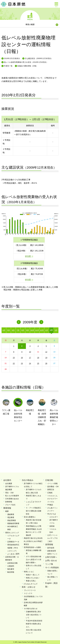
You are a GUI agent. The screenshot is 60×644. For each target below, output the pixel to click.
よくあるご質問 (13, 554)
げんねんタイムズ (31, 584)
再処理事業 (12, 520)
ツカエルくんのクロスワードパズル (52, 499)
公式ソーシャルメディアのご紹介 (52, 538)
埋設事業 (11, 517)
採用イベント (52, 554)
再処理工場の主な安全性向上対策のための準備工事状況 (33, 541)
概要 (7, 511)
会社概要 (9, 483)
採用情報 (49, 544)
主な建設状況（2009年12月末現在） (39, 58)
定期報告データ (13, 542)
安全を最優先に (30, 517)
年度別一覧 (8, 66)
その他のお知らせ (31, 609)
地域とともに (29, 572)
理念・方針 (10, 493)
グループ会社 (10, 505)
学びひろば (52, 514)
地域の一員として (33, 575)
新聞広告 (51, 490)
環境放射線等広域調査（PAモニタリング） (13, 548)
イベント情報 (52, 483)
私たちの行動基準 (12, 496)
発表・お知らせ (29, 587)
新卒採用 (51, 548)
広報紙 (50, 493)
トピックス (28, 593)
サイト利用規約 (52, 568)
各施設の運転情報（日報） (28, 66)
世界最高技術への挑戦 (32, 547)
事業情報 (30, 19)
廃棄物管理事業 (13, 523)
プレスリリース (30, 590)
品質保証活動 (12, 563)
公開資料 (11, 566)
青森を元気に (31, 581)
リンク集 (49, 564)
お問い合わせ (51, 561)
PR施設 (50, 505)
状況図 (28, 256)
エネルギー (54, 517)
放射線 (52, 526)
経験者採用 (52, 551)
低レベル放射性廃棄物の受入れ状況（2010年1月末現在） (26, 62)
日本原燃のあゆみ (12, 499)
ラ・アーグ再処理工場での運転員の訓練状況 (34, 511)
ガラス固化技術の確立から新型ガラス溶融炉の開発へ (34, 560)
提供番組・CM (53, 486)
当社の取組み (28, 480)
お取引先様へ (51, 557)
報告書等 (11, 569)
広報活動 (49, 480)
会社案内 (7, 480)
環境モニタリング (12, 533)
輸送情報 (11, 572)
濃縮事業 (11, 514)
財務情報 (9, 502)
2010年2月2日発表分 (12, 58)
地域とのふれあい (33, 578)
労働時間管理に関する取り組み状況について (34, 615)
